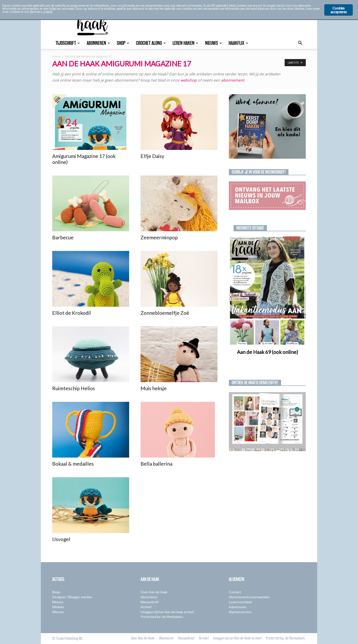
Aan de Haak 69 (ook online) (267, 352)
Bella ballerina (156, 464)
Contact (235, 592)
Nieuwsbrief (150, 602)
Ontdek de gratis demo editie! (255, 383)
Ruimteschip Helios (74, 388)
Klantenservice (240, 612)
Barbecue (63, 237)
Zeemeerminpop (159, 237)
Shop (123, 43)
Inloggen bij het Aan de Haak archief (167, 612)
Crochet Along (151, 43)
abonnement (233, 80)
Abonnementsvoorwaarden (249, 597)
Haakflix (238, 43)
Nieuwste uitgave (250, 228)
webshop (189, 80)
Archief (146, 607)
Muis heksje (154, 388)
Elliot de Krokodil (72, 313)
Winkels (58, 607)
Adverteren (238, 607)
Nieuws (213, 43)
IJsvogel (61, 539)
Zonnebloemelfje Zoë (165, 313)
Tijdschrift (68, 43)
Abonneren (98, 43)
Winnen (58, 612)
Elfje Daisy (152, 156)
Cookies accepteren (339, 10)
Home (56, 56)
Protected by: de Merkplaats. (162, 617)
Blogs (56, 592)
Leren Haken (185, 43)
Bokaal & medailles (73, 464)
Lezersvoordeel (240, 602)
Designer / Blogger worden (72, 597)
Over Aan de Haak (154, 592)
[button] (300, 44)
